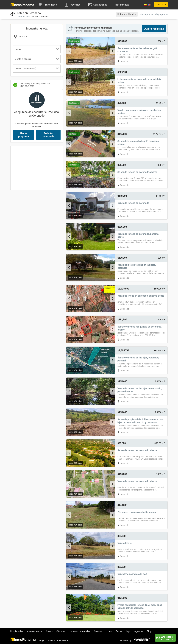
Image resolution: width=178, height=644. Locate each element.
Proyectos (75, 5)
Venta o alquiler (37, 59)
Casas (49, 631)
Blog (149, 631)
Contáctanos (100, 5)
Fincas (119, 631)
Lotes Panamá (24, 16)
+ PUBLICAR (161, 5)
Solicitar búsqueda (48, 135)
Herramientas (122, 5)
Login (42, 640)
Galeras (98, 631)
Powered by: (126, 640)
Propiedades (50, 5)
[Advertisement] (37, 168)
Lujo (128, 631)
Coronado (125, 61)
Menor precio (146, 14)
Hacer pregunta (23, 135)
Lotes (37, 49)
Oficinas (61, 631)
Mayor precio (161, 14)
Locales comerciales (79, 631)
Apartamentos (35, 631)
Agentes (139, 631)
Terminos (51, 640)
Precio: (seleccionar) (37, 69)
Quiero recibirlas (154, 29)
